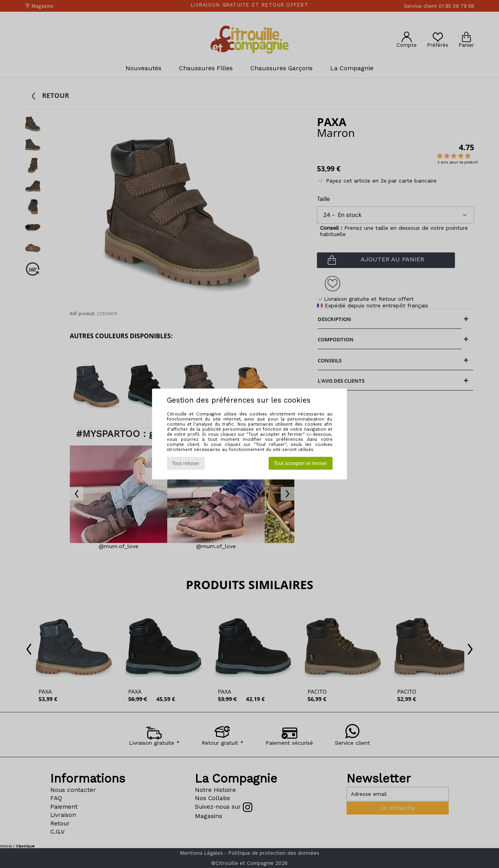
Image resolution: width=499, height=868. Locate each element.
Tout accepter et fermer (300, 463)
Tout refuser (186, 463)
